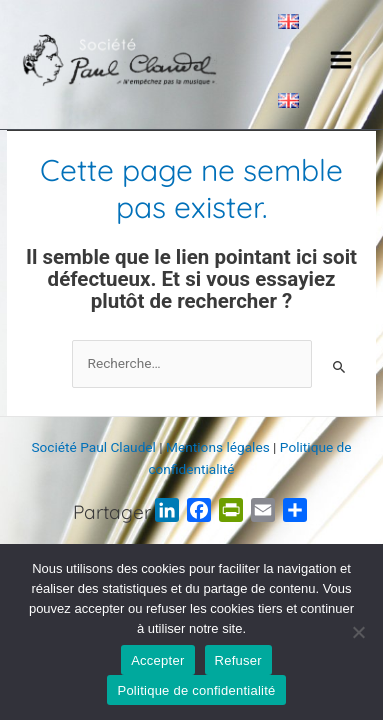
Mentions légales (218, 447)
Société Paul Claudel (93, 447)
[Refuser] (358, 632)
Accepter (157, 660)
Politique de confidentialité (196, 690)
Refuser (238, 660)
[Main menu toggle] (341, 60)
